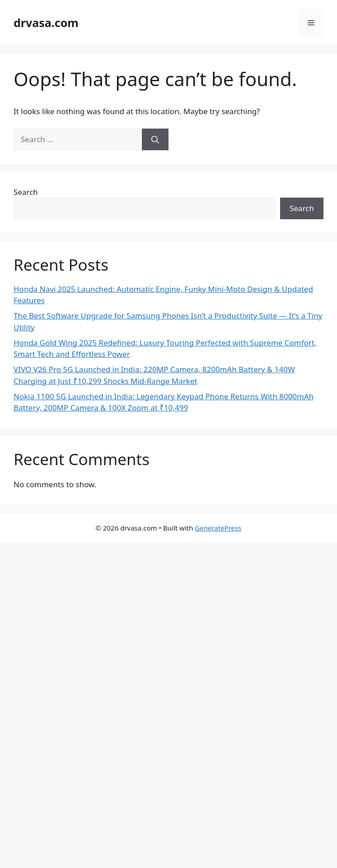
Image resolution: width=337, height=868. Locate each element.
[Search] (155, 139)
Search (26, 192)
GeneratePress (218, 528)
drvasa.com (46, 23)
